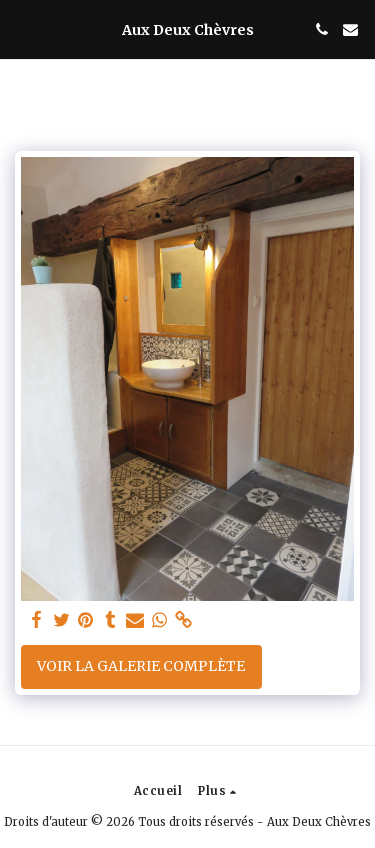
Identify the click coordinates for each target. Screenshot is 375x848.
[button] (22, 28)
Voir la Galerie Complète (141, 666)
